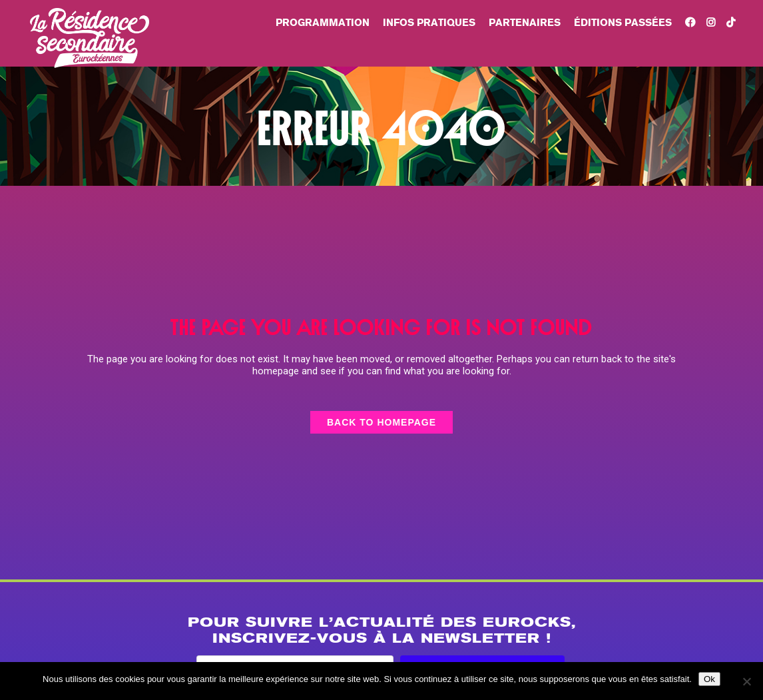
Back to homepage (381, 422)
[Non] (746, 681)
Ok (709, 679)
